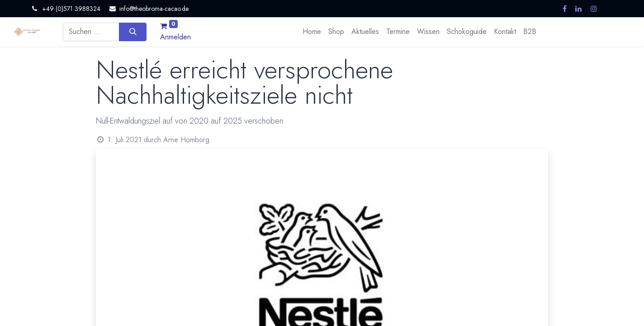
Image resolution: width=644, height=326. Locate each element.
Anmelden (175, 37)
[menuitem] (312, 32)
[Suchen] (133, 32)
